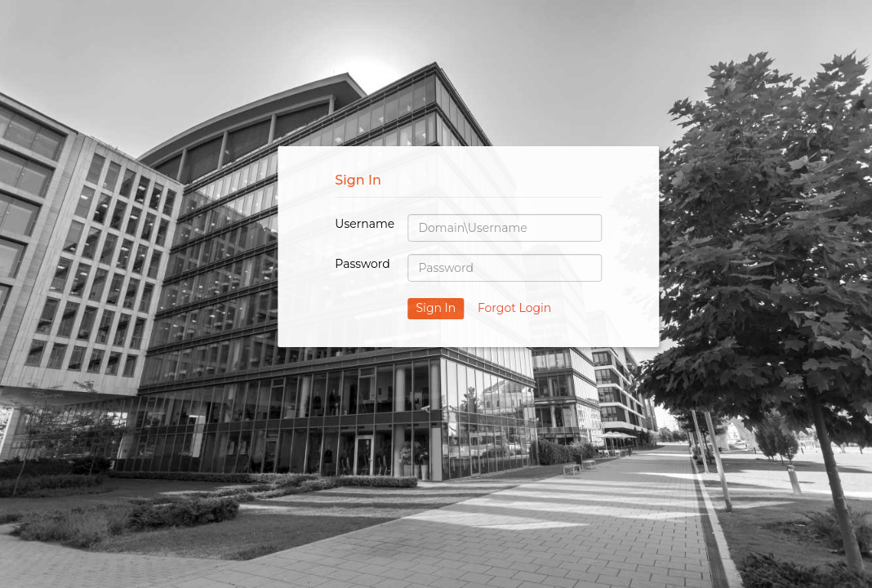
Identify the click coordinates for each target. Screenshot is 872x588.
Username (365, 224)
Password (362, 264)
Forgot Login (514, 308)
